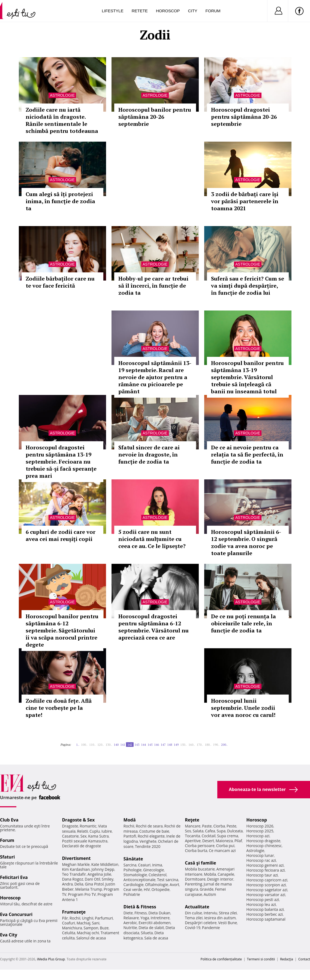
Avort (174, 885)
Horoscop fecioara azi (266, 870)
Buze (104, 928)
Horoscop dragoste (264, 841)
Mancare (193, 826)
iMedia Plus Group (51, 959)
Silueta (147, 933)
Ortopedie (160, 889)
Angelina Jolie (99, 874)
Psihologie (133, 870)
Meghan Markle (76, 864)
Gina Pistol (94, 884)
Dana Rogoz (73, 879)
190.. (216, 745)
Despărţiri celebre (201, 923)
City (192, 11)
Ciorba (219, 826)
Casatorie (70, 836)
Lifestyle (113, 11)
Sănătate (133, 859)
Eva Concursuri (16, 914)
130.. (109, 745)
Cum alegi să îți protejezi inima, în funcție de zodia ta (60, 201)
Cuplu (95, 831)
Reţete (192, 820)
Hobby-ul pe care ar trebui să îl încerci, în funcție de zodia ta (153, 286)
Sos (188, 831)
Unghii (88, 918)
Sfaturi (7, 857)
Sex (84, 836)
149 (176, 745)
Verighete (148, 841)
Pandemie (211, 928)
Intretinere (160, 918)
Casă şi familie (200, 863)
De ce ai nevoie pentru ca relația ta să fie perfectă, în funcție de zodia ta (247, 454)
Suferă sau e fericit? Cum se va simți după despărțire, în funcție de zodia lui (248, 286)
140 (116, 745)
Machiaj (84, 923)
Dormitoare (195, 879)
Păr (65, 918)
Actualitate (197, 907)
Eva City (9, 935)
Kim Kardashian (76, 869)
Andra (67, 884)
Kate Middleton (105, 864)
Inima (157, 865)
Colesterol (158, 875)
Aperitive (193, 841)
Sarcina (130, 865)
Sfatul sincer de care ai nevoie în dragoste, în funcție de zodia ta (149, 454)
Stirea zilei (228, 913)
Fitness (141, 913)
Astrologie (62, 95)
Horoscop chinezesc (264, 846)
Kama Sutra (98, 836)
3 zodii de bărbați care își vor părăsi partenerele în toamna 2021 (245, 201)
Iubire (107, 831)
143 (137, 745)
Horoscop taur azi (262, 875)
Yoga (145, 918)
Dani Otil (93, 879)
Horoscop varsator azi (266, 895)
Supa (221, 831)
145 (150, 745)
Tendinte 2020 (148, 846)
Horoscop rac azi (261, 860)
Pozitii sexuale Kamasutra (85, 841)
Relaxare (131, 918)
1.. (78, 745)
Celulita (69, 933)
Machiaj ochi (88, 933)
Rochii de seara (149, 826)
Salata (198, 831)
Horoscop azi (258, 836)
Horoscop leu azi (261, 904)
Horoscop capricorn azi (267, 880)
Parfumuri (104, 918)
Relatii (83, 831)
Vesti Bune (228, 923)
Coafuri (68, 923)
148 (170, 745)
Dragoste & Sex (78, 820)
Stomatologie (135, 875)
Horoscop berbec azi (265, 914)
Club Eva (9, 820)
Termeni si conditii (261, 959)
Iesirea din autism (220, 918)
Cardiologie (134, 885)
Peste (231, 826)
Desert (208, 841)
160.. (192, 745)
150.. (183, 745)
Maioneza (224, 841)
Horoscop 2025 (260, 831)
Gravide (207, 889)
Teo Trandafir (74, 874)
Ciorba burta (196, 850)
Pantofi (130, 836)
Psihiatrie (132, 894)
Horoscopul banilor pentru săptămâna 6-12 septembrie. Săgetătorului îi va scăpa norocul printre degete (62, 630)
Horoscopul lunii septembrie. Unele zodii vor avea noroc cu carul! (243, 708)
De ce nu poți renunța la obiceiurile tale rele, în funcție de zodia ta (243, 623)
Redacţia (287, 959)
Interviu (210, 913)
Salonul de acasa (91, 938)
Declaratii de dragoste (81, 846)
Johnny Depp (103, 869)
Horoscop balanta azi (265, 909)
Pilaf (238, 841)
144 (143, 745)
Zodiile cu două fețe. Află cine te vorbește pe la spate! (59, 708)
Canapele (226, 874)
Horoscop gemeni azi (265, 865)
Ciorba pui (225, 846)
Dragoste (70, 826)
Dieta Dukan (159, 913)
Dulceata (235, 831)
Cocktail (208, 836)
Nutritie (130, 928)
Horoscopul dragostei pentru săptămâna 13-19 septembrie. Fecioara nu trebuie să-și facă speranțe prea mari (61, 462)
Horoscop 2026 (260, 826)
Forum (213, 11)
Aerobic (130, 923)
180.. (208, 745)
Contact (304, 959)
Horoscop (168, 11)
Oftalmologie (156, 885)
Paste (207, 826)
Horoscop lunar (260, 855)
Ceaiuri (144, 865)
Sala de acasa (156, 938)
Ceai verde (133, 889)
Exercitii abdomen (154, 923)
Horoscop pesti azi (263, 900)
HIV (147, 889)
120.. (101, 745)
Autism (210, 894)
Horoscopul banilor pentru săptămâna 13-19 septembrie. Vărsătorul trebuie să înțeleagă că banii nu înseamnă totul (247, 377)
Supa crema (228, 836)
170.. (200, 745)
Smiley (108, 879)
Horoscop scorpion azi (266, 885)
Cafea (210, 831)
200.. (224, 745)
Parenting (193, 884)
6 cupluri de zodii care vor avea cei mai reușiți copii (61, 535)
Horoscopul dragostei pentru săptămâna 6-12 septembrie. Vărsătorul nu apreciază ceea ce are (154, 627)
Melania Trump (89, 889)
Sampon (91, 928)
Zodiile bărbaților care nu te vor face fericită (60, 282)
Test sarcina (168, 880)
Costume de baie (154, 831)
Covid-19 (193, 928)
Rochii (75, 918)
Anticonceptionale (140, 880)
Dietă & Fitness (140, 907)
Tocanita (192, 836)
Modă (130, 820)
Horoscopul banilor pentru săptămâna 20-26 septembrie (155, 117)
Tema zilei (194, 918)
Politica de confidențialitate (221, 959)
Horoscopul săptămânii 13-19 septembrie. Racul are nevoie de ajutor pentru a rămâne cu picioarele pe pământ (155, 377)
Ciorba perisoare (200, 846)
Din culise (193, 913)
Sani (96, 923)
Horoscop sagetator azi (267, 890)
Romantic (88, 826)
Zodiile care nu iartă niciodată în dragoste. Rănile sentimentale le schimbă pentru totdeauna (62, 120)
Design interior (220, 879)
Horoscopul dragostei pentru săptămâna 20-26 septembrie (244, 117)
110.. (92, 745)
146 (156, 745)
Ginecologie (154, 870)
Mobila (210, 874)
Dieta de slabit (151, 928)
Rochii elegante (151, 836)
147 (163, 745)
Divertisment (76, 858)
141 (123, 745)
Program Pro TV (82, 894)
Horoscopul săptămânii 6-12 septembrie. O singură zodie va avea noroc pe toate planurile (246, 542)
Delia (79, 884)
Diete (128, 913)
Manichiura (72, 928)
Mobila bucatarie (200, 869)
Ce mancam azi (222, 850)
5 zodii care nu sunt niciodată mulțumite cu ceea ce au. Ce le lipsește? (152, 539)
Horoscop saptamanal (266, 919)
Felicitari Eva (14, 877)
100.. (84, 745)
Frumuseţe (74, 912)
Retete (140, 11)
